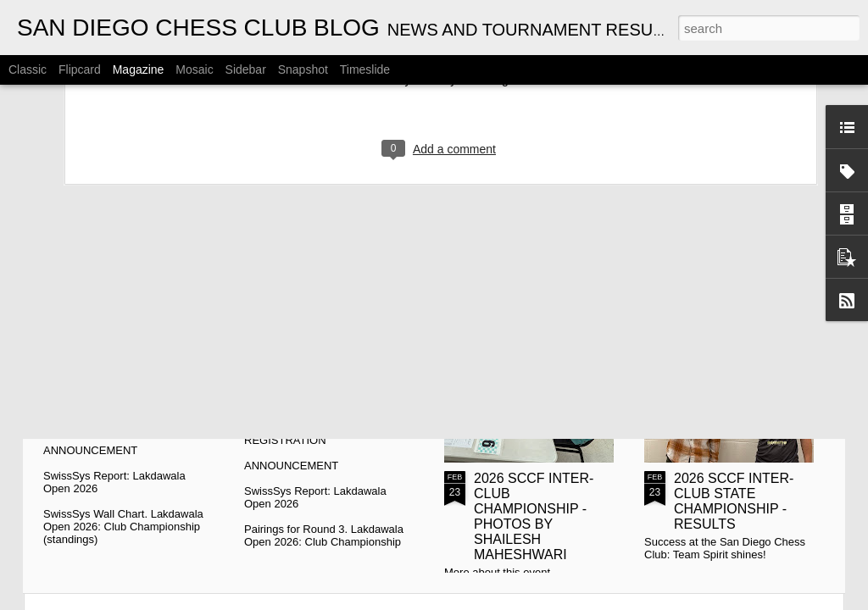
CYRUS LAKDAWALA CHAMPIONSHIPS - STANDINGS (139, 316)
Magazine (139, 69)
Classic (28, 69)
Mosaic (194, 69)
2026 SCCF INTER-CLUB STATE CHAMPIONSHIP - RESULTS (734, 501)
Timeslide (365, 69)
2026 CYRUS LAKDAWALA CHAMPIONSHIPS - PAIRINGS (335, 323)
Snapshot (303, 69)
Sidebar (246, 69)
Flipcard (80, 69)
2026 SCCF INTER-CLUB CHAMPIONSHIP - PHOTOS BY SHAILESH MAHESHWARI (534, 516)
